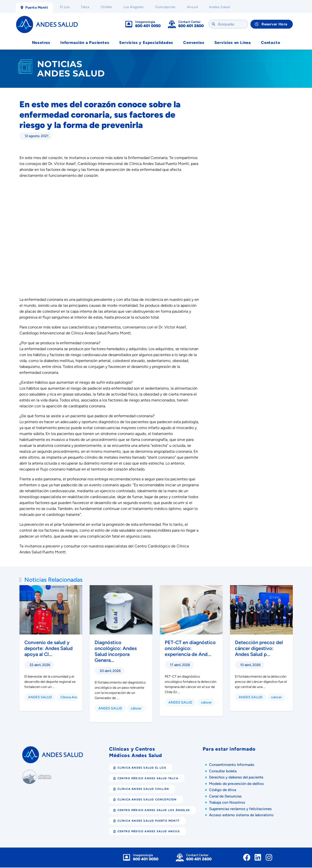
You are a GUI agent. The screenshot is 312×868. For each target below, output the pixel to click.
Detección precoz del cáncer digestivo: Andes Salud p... (259, 649)
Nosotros (41, 43)
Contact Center (189, 22)
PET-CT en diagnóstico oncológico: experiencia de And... (190, 649)
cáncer (136, 709)
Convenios (194, 43)
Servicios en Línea (233, 43)
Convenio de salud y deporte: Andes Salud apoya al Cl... (49, 649)
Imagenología (145, 22)
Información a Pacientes (85, 43)
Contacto (271, 43)
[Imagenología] (129, 24)
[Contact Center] (172, 24)
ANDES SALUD (40, 698)
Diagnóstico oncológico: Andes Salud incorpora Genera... (116, 652)
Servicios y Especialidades (146, 43)
